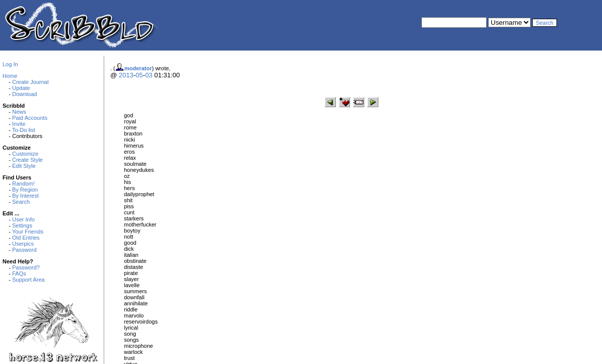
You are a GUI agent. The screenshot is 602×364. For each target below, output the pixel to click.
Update (21, 88)
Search (21, 202)
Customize (25, 154)
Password (24, 250)
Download (25, 94)
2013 (126, 75)
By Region (25, 190)
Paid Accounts (30, 118)
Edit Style (24, 166)
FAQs (19, 274)
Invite (19, 124)
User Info (24, 219)
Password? (26, 267)
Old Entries (26, 238)
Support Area (28, 280)
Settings (22, 225)
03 (149, 75)
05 (139, 75)
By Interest (26, 196)
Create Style (28, 160)
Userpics (23, 244)
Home (10, 76)
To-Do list (24, 130)
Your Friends (28, 232)
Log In (10, 64)
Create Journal (30, 82)
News (19, 112)
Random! (24, 184)
